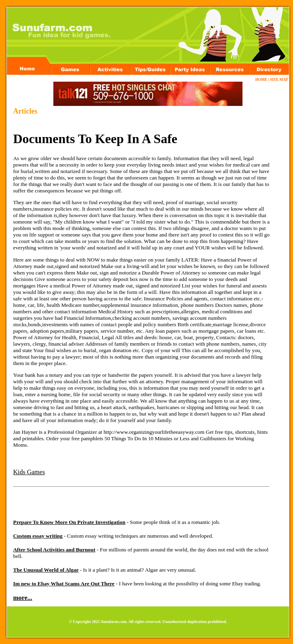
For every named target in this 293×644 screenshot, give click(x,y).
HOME (261, 80)
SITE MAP (279, 80)
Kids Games (29, 472)
